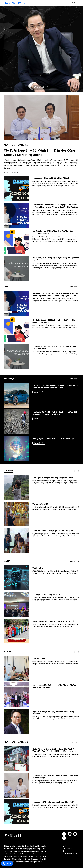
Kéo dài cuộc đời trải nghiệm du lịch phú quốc (53, 531)
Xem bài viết (39, 392)
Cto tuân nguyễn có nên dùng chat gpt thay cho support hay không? (54, 321)
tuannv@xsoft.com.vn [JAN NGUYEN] (70, 852)
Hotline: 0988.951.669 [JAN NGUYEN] (67, 847)
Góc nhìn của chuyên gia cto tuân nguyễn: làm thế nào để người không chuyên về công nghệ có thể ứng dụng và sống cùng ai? (55, 207)
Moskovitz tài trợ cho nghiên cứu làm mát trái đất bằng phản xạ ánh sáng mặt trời (55, 413)
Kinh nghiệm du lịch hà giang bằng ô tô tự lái (53, 478)
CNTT (7, 286)
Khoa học (9, 378)
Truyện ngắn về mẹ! (41, 504)
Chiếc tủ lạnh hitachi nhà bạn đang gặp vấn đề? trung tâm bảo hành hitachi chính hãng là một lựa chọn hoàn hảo (55, 750)
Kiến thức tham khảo (16, 145)
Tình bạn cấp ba (39, 658)
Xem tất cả (75, 287)
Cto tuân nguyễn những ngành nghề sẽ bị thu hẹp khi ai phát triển (54, 348)
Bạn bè (8, 651)
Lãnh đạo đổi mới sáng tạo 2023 (46, 595)
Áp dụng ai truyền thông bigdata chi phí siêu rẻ (53, 621)
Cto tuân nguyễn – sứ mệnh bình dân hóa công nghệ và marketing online (39, 153)
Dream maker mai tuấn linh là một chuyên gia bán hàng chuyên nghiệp (54, 686)
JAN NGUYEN (15, 3)
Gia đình (9, 471)
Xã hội (7, 561)
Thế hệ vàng (38, 568)
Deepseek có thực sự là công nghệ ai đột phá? (52, 178)
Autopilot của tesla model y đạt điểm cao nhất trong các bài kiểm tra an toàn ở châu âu (55, 387)
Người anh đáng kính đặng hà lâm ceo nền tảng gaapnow (53, 713)
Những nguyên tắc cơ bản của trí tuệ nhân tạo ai (54, 439)
